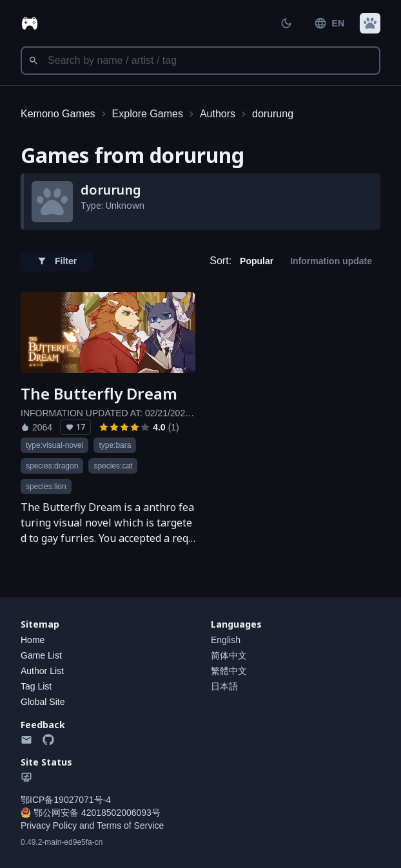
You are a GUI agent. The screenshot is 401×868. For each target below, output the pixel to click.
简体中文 (229, 655)
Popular (257, 261)
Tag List (36, 686)
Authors (218, 114)
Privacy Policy (49, 825)
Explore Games (148, 114)
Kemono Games (58, 114)
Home (33, 640)
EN (329, 23)
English (226, 640)
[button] (370, 23)
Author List (42, 671)
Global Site (43, 702)
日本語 (224, 686)
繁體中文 (229, 671)
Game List (41, 655)
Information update (331, 261)
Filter (57, 261)
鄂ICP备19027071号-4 (66, 800)
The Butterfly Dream (99, 394)
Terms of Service (130, 825)
